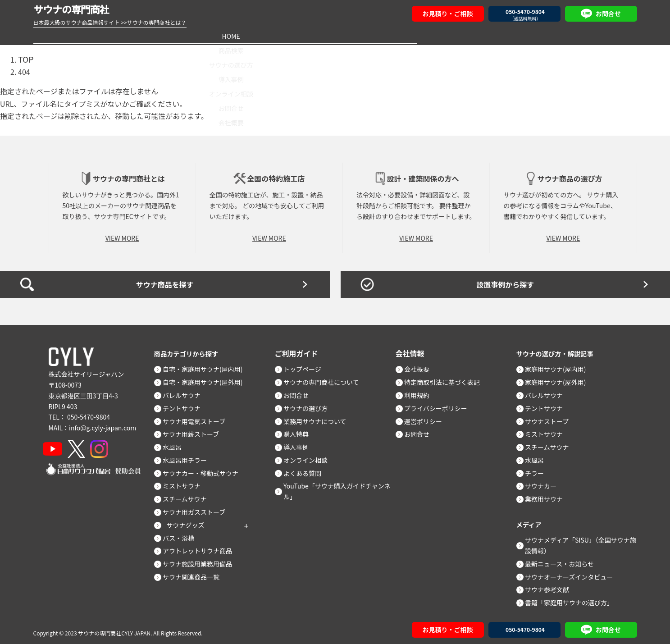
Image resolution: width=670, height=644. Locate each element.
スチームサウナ (189, 496)
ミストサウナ (186, 483)
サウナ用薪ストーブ (195, 431)
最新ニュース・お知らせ (563, 561)
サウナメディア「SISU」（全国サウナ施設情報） (581, 543)
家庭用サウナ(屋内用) (559, 366)
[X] (84, 446)
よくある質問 (306, 470)
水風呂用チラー (189, 457)
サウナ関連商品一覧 (195, 574)
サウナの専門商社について (325, 379)
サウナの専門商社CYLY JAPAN (114, 630)
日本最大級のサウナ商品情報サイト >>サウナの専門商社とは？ (110, 22)
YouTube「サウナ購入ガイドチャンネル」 (341, 489)
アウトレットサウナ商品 (201, 548)
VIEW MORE (122, 235)
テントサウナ (186, 406)
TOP (25, 58)
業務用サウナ (548, 496)
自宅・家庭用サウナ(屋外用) (207, 379)
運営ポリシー (427, 419)
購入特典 (300, 431)
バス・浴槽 (182, 535)
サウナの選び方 (249, 36)
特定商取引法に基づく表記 (446, 379)
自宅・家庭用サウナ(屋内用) (207, 366)
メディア (531, 521)
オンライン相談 (421, 36)
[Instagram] (111, 446)
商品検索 (163, 36)
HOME (76, 36)
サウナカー (545, 483)
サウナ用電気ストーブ (198, 419)
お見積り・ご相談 (448, 14)
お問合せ (507, 36)
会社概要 (594, 36)
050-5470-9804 (89, 414)
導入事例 (335, 36)
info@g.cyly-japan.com (103, 425)
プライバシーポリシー (440, 406)
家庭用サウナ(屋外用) (559, 379)
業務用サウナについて (319, 419)
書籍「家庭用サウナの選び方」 (573, 600)
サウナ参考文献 (551, 587)
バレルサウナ (186, 393)
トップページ (306, 366)
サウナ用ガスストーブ (198, 509)
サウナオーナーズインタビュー (573, 574)
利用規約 (421, 393)
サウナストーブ (551, 419)
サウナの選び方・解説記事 (560, 351)
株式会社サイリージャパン (87, 371)
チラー (538, 470)
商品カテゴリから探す (190, 351)
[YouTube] (57, 446)
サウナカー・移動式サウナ (205, 470)
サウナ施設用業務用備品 (201, 561)
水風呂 (176, 444)
